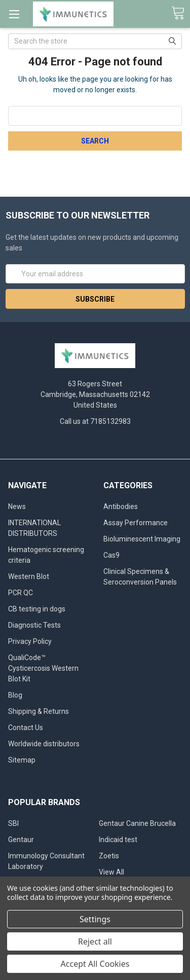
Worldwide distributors (44, 744)
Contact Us (26, 728)
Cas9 (111, 555)
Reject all (95, 941)
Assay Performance (136, 523)
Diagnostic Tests (34, 625)
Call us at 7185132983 (95, 421)
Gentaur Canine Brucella (137, 823)
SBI (13, 823)
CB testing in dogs (37, 609)
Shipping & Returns (39, 711)
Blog (15, 695)
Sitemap (22, 760)
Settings (95, 919)
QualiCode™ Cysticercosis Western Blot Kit (43, 668)
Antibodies (121, 506)
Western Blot (29, 576)
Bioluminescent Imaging (142, 539)
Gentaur (21, 840)
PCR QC (21, 593)
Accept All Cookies (95, 964)
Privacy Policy (30, 641)
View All (111, 872)
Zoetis (109, 856)
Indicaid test (118, 840)
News (17, 506)
